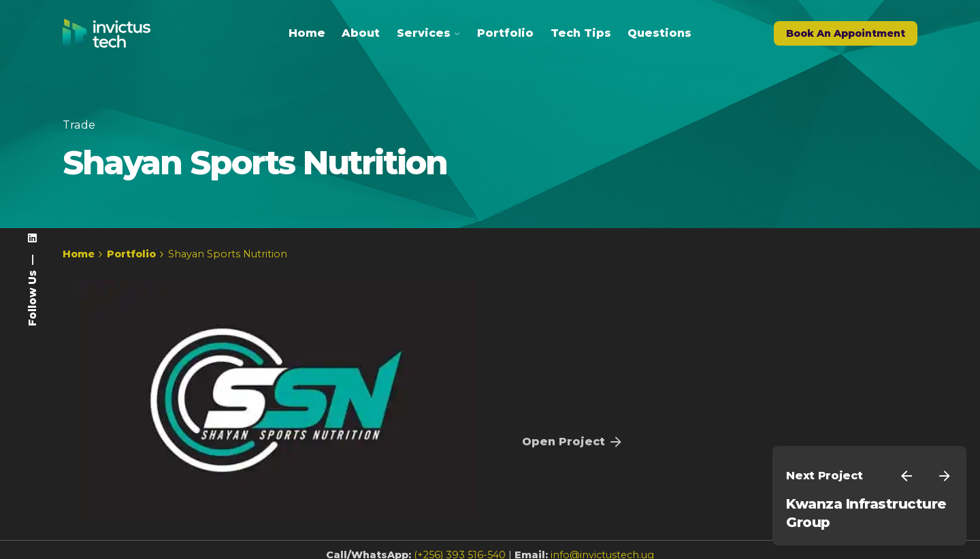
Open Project (573, 442)
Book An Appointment (846, 33)
